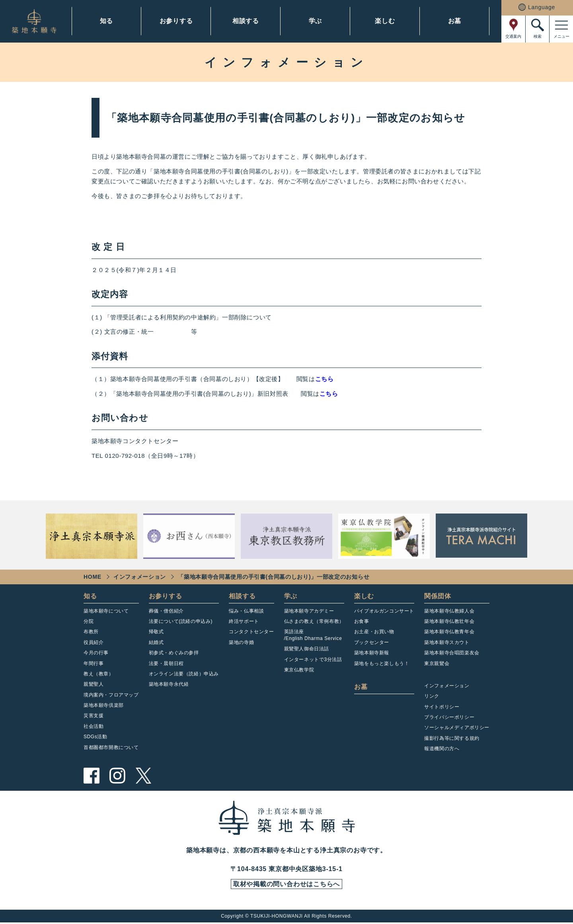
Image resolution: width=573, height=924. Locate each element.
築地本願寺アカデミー (309, 611)
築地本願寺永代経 (169, 684)
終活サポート (244, 621)
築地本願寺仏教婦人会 (449, 611)
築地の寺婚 (241, 642)
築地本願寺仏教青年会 (449, 632)
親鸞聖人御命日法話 (307, 649)
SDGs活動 (95, 737)
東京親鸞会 (437, 663)
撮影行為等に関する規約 (452, 738)
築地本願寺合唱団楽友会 (452, 653)
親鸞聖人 (94, 684)
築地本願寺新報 (372, 653)
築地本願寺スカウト (447, 642)
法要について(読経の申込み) (181, 621)
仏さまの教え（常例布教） (314, 621)
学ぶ (316, 21)
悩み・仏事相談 (246, 611)
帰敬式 (156, 632)
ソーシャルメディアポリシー (457, 728)
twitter (143, 776)
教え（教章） (99, 674)
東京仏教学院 (299, 670)
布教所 (91, 632)
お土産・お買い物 (374, 632)
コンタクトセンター (251, 632)
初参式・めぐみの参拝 (174, 653)
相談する (246, 21)
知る (107, 21)
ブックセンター (372, 642)
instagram (117, 776)
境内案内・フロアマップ (111, 695)
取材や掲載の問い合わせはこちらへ (286, 885)
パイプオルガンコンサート (384, 611)
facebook (92, 776)
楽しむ (385, 21)
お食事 (362, 621)
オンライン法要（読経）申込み (184, 674)
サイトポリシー (442, 707)
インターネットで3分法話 (313, 659)
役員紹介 (94, 642)
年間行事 (94, 663)
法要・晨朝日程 (166, 663)
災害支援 (94, 716)
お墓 (455, 21)
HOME (93, 577)
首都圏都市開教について (111, 747)
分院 (89, 621)
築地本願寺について (106, 611)
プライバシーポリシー (449, 717)
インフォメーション (140, 577)
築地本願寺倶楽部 (104, 705)
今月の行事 (96, 653)
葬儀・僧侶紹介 (166, 611)
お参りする (176, 21)
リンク (432, 696)
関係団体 (438, 596)
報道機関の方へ (442, 749)
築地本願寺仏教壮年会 (449, 621)
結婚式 (156, 642)
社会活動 (94, 726)
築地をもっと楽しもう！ (382, 663)
